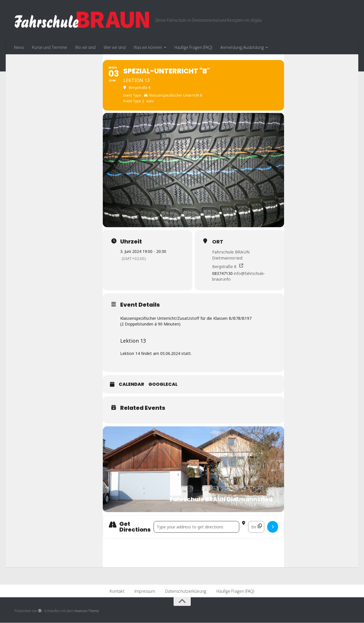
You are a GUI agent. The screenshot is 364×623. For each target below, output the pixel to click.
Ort (218, 242)
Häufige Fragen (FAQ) (193, 47)
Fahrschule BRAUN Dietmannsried (231, 255)
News (19, 47)
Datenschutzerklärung (186, 591)
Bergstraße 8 (224, 266)
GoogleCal (163, 385)
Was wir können (148, 47)
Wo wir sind (85, 47)
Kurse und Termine (50, 47)
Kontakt (117, 591)
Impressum (145, 591)
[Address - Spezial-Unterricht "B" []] (196, 527)
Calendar (131, 385)
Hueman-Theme (87, 611)
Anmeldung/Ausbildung (242, 47)
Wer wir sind (115, 47)
